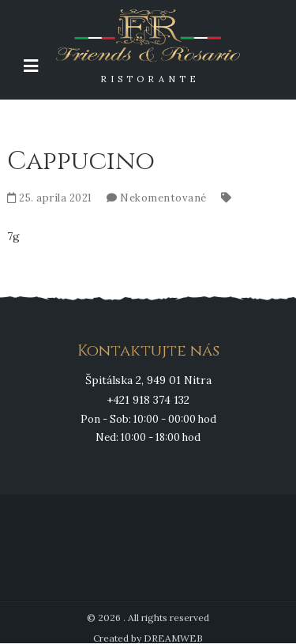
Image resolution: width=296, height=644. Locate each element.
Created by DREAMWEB (148, 638)
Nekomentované (163, 198)
